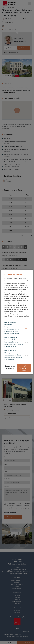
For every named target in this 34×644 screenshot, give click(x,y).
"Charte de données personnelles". (18, 316)
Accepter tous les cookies (23, 368)
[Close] (31, 272)
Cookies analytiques (11, 338)
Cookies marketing (10, 351)
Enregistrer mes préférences (10, 367)
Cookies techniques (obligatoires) (10, 324)
